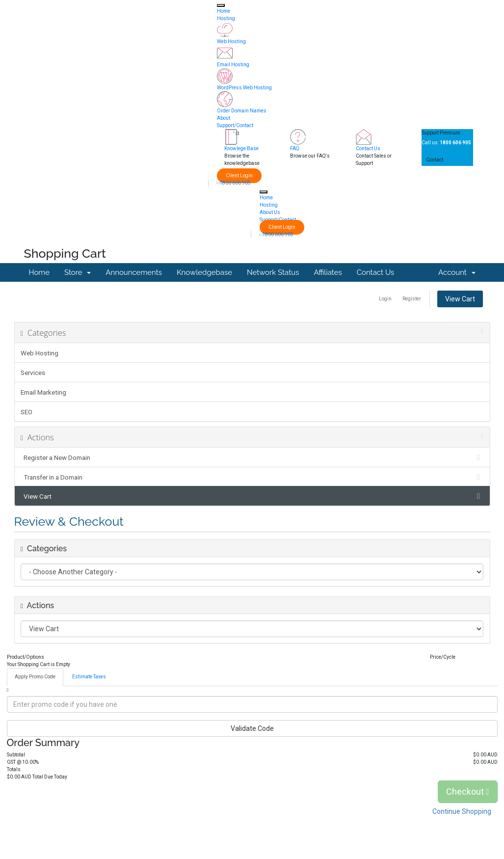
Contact (435, 160)
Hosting (226, 18)
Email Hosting (233, 65)
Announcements (134, 272)
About (224, 118)
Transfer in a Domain (252, 477)
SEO (27, 412)
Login (385, 299)
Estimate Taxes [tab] (89, 677)
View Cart (460, 299)
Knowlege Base (241, 148)
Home (224, 11)
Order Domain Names (242, 111)
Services (33, 373)
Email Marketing (43, 392)
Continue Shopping (462, 811)
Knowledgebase (204, 272)
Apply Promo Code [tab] (35, 677)
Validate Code (252, 728)
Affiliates (328, 272)
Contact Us (368, 148)
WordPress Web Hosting (244, 88)
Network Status (273, 272)
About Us (270, 212)
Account (457, 272)
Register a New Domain (252, 457)
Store (78, 272)
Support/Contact (235, 125)
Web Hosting (231, 41)
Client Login (239, 175)
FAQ (295, 148)
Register (412, 299)
